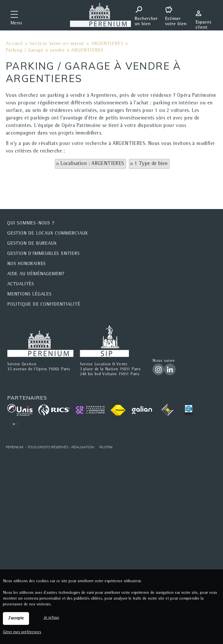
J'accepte (16, 618)
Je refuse (51, 618)
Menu (16, 23)
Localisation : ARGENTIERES (92, 164)
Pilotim (106, 447)
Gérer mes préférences (22, 632)
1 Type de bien (151, 164)
